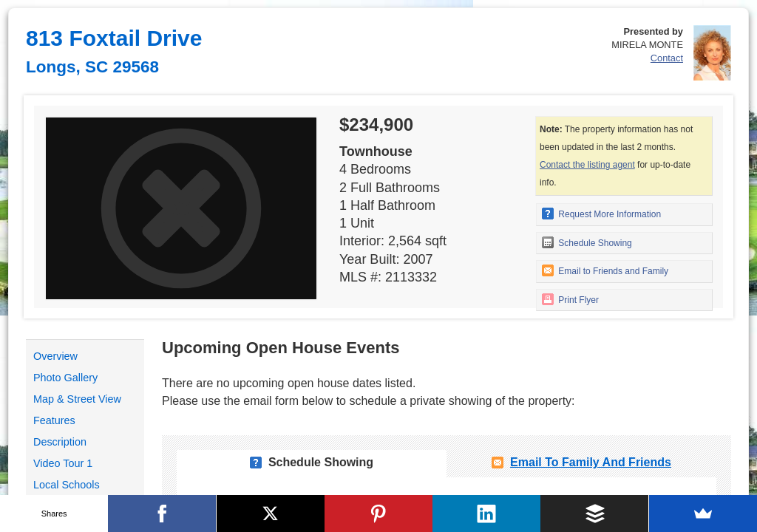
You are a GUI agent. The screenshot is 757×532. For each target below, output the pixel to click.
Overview (55, 356)
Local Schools (67, 485)
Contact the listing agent (587, 165)
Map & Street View (77, 399)
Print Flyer (570, 299)
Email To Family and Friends (591, 462)
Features (54, 420)
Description (60, 442)
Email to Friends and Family (605, 270)
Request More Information (601, 214)
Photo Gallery (65, 378)
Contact (667, 58)
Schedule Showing (587, 242)
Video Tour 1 (63, 463)
